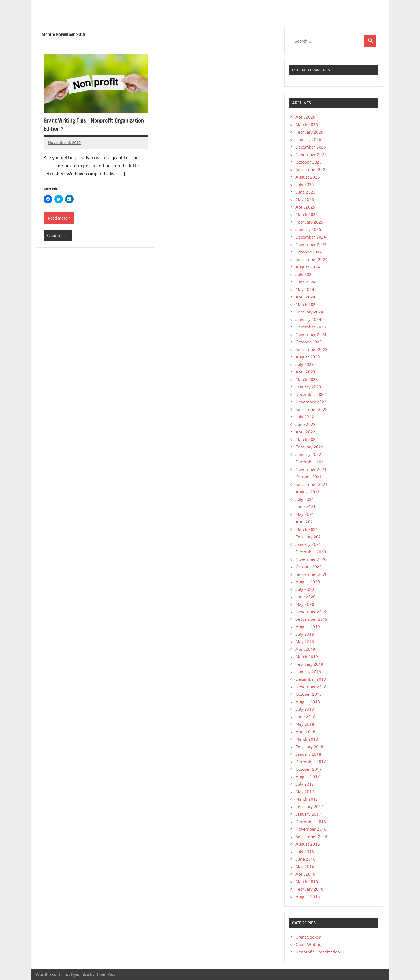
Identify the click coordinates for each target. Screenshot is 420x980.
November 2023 (311, 334)
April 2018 (305, 731)
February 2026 (309, 132)
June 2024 (305, 282)
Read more (58, 218)
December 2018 (311, 679)
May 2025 (305, 199)
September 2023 (312, 349)
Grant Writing (308, 944)
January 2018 (308, 754)
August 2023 (308, 357)
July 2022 (305, 417)
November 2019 (311, 611)
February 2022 (309, 447)
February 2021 (309, 536)
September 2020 (312, 574)
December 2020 (311, 551)
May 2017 (305, 791)
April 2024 (305, 297)
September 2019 (312, 619)
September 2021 (312, 484)
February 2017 (309, 806)
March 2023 (307, 379)
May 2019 (305, 641)
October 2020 (309, 566)
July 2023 (305, 364)
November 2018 (311, 686)
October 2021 (309, 476)
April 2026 (305, 117)
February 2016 (309, 889)
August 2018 (308, 701)
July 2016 (305, 851)
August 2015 (308, 896)
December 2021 (311, 461)
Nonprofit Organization (318, 952)
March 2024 (307, 304)
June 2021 (305, 506)
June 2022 (305, 424)
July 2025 (305, 184)
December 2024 (311, 237)
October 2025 (309, 162)
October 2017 (309, 769)
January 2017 (308, 814)
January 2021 (308, 544)
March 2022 (307, 439)
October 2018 (309, 694)
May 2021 (305, 514)
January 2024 (308, 319)
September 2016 (312, 836)
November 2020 (311, 559)
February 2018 (309, 746)
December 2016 (311, 821)
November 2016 (311, 829)
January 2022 (308, 454)
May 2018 (305, 724)
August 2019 (308, 626)
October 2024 (309, 252)
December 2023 (311, 327)
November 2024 (311, 244)
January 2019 (308, 671)
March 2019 (307, 656)
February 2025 (309, 222)
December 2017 (311, 761)
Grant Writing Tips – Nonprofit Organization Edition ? (81, 124)
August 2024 (308, 267)
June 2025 (305, 192)
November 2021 (311, 469)
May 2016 (305, 866)
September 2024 (312, 259)
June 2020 (305, 596)
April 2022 (305, 432)
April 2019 (305, 649)
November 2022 (311, 402)
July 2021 (305, 499)
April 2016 (305, 874)
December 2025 (311, 147)
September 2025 (312, 169)
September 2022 (312, 409)
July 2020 (305, 589)
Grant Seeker (59, 236)
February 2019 (309, 664)
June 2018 (305, 716)
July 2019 (305, 634)
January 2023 (308, 387)
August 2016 (308, 844)
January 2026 (308, 139)
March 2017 (307, 799)
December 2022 (311, 394)
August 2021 (308, 491)
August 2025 (308, 177)
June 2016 (305, 859)
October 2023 (309, 342)
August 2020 (308, 581)
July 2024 (305, 274)
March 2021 (307, 529)
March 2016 (307, 881)
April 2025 (305, 207)
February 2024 (309, 312)
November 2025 (311, 154)
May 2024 (305, 289)
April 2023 (305, 372)
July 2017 (305, 784)
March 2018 (307, 739)
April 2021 (305, 521)
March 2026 (307, 124)
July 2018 (305, 709)
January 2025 (308, 229)
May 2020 (305, 604)
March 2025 (307, 214)
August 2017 (308, 776)
